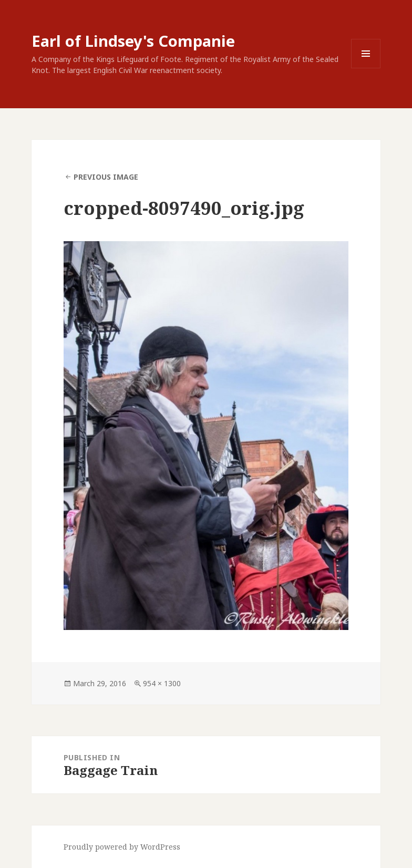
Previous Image (106, 177)
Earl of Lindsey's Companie (133, 41)
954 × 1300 (162, 683)
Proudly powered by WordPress (122, 847)
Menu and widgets (366, 68)
